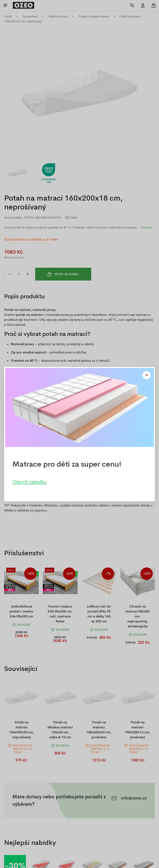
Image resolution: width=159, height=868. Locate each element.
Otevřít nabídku (29, 482)
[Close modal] (147, 375)
